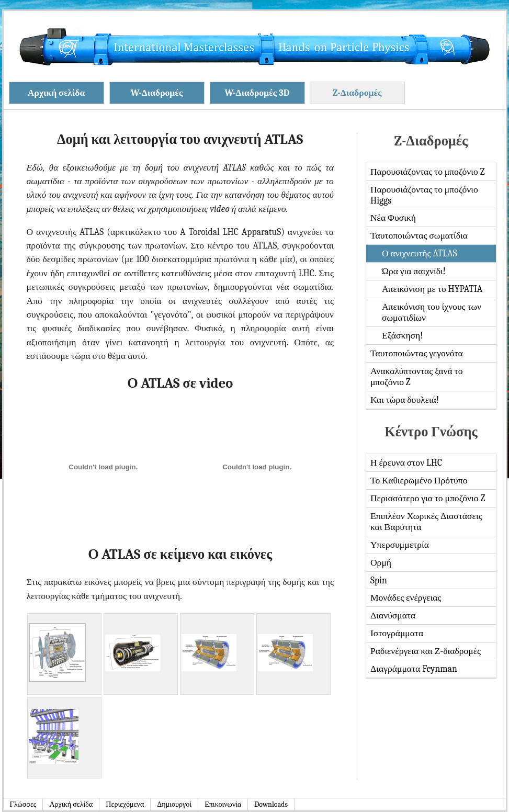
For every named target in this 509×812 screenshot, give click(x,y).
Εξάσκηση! (402, 335)
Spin (379, 580)
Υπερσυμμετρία (400, 545)
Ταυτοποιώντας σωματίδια (419, 235)
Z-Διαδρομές (357, 93)
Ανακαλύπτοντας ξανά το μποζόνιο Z (417, 376)
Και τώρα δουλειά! (405, 400)
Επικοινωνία (223, 804)
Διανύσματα (393, 615)
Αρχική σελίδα (56, 93)
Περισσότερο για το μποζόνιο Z (428, 498)
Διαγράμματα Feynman (414, 669)
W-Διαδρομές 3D (257, 93)
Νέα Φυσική (393, 218)
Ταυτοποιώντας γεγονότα (417, 353)
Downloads (271, 804)
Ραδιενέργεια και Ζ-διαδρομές (426, 651)
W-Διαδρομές (157, 93)
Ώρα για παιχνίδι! (414, 271)
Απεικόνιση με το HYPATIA (432, 289)
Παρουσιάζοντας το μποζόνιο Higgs (424, 195)
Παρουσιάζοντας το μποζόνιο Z (428, 172)
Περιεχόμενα (125, 804)
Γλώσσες (23, 804)
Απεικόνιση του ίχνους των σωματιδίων (432, 312)
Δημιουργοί (174, 804)
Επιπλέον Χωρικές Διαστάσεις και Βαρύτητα (426, 521)
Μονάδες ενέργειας (406, 597)
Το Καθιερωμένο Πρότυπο (419, 480)
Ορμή (381, 562)
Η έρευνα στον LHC (406, 463)
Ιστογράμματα (397, 633)
